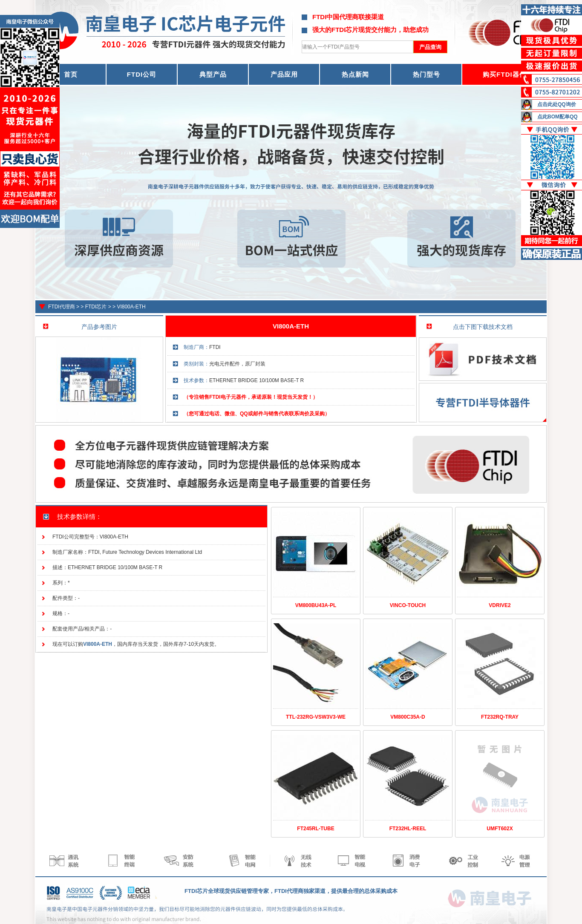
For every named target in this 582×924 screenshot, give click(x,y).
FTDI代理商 (62, 307)
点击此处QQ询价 (557, 104)
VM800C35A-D (408, 717)
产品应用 (284, 74)
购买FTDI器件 (504, 74)
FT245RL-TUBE (315, 829)
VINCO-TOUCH (408, 605)
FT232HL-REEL (408, 829)
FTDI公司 (142, 74)
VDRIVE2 (500, 605)
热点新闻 (355, 74)
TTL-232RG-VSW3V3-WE (316, 717)
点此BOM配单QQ (558, 117)
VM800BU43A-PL (316, 605)
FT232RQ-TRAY (500, 717)
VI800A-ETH (131, 307)
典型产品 (213, 74)
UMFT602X (500, 829)
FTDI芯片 (96, 307)
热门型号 (426, 74)
